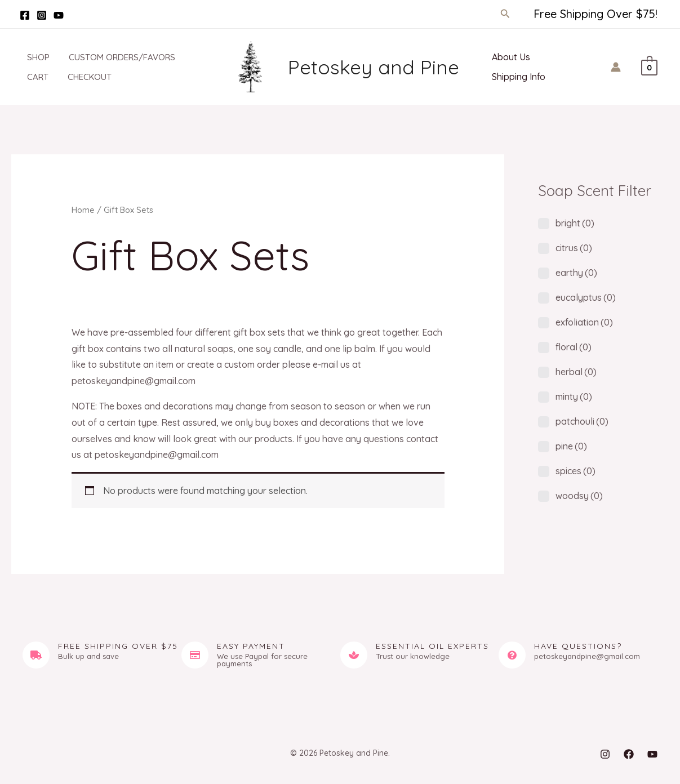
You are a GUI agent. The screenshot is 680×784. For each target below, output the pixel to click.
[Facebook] (25, 15)
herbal (576, 372)
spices (575, 471)
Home (83, 210)
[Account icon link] (616, 67)
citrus (574, 248)
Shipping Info (517, 77)
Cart (33, 77)
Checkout (83, 77)
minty (574, 397)
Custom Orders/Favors (115, 57)
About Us (510, 57)
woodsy (579, 496)
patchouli (582, 421)
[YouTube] (59, 15)
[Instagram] (42, 15)
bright (575, 223)
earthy (576, 273)
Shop (34, 57)
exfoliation (584, 322)
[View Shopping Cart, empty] (649, 66)
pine (571, 446)
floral (574, 347)
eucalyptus (586, 297)
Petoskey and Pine (374, 67)
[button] (505, 14)
